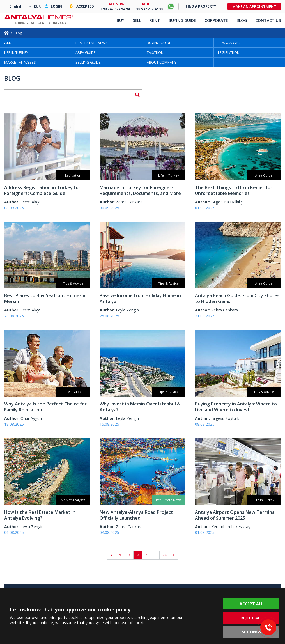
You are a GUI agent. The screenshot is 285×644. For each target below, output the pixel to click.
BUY (120, 20)
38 (164, 555)
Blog (18, 33)
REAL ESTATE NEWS (92, 43)
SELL (137, 20)
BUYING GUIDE (159, 43)
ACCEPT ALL (251, 604)
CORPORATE (216, 20)
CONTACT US (268, 20)
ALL (7, 43)
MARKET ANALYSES (20, 62)
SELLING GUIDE (88, 62)
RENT (155, 20)
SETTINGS (251, 632)
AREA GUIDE (86, 52)
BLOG (242, 20)
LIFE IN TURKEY (16, 52)
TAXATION (155, 52)
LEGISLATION (229, 52)
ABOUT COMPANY (162, 62)
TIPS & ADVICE (230, 43)
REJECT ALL (251, 618)
